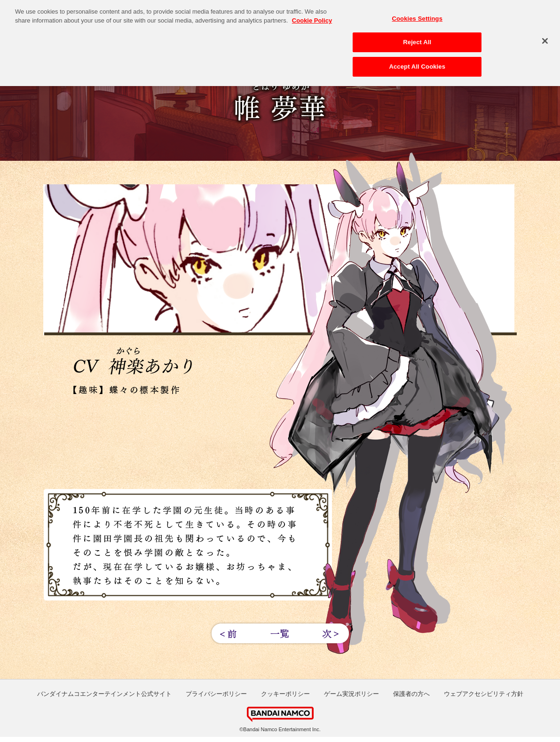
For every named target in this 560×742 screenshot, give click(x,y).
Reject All (417, 40)
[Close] (545, 39)
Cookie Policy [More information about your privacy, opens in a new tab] (312, 18)
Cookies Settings (418, 16)
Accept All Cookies (417, 64)
